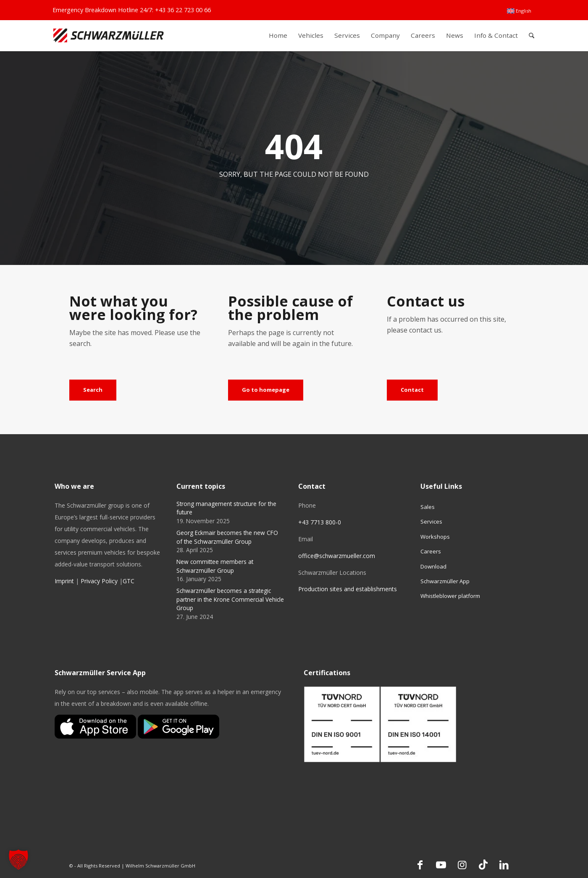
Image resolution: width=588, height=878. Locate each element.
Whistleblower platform (450, 596)
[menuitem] (519, 11)
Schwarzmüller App (445, 581)
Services (431, 522)
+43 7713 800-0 (320, 522)
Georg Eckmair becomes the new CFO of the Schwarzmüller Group (227, 537)
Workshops (435, 537)
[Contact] (412, 390)
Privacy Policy (99, 581)
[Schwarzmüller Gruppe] (109, 35)
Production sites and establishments (348, 589)
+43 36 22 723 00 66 (183, 10)
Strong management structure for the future (226, 508)
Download (433, 566)
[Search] (532, 35)
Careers (431, 551)
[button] (18, 860)
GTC (129, 581)
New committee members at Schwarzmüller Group (215, 566)
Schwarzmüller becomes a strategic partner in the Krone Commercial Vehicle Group (230, 599)
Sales (428, 507)
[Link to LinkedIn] (504, 865)
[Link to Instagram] (462, 865)
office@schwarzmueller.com (337, 556)
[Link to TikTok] (483, 865)
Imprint (64, 581)
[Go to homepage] (266, 390)
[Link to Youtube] (441, 865)
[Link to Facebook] (420, 865)
